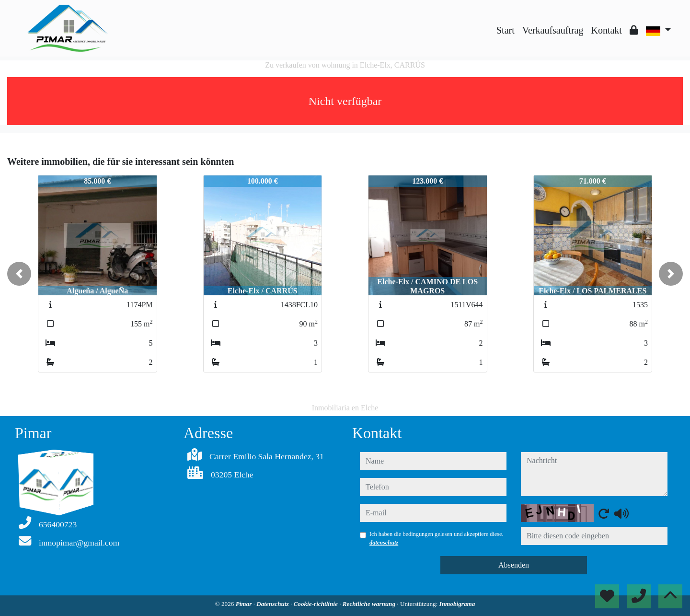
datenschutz (384, 543)
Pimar (245, 604)
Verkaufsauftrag (553, 30)
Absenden (514, 565)
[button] (19, 274)
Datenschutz (273, 604)
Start (506, 30)
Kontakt (606, 30)
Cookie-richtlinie (317, 604)
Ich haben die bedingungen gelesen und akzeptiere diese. (437, 538)
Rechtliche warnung (370, 604)
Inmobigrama (457, 604)
